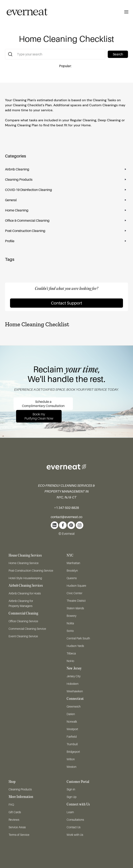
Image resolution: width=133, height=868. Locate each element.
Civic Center (74, 593)
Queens (72, 578)
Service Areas (17, 827)
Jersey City (74, 676)
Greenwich (74, 706)
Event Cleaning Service (23, 636)
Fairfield (72, 737)
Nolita (70, 623)
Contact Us (73, 827)
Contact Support (66, 303)
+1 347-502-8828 (66, 508)
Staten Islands (75, 608)
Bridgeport (73, 752)
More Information (21, 797)
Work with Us (75, 835)
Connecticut (75, 699)
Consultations (75, 820)
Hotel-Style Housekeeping (25, 578)
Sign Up (72, 797)
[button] (126, 12)
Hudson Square (76, 586)
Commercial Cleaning (23, 614)
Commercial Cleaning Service (27, 629)
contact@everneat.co (66, 517)
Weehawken (75, 691)
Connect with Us (78, 805)
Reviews (14, 820)
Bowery (72, 616)
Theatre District (76, 601)
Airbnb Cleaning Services (26, 586)
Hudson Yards (75, 646)
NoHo (70, 661)
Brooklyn (72, 570)
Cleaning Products (20, 789)
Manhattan (73, 563)
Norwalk (72, 721)
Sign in (71, 789)
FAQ (11, 805)
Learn (70, 812)
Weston (72, 767)
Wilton (71, 759)
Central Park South (78, 638)
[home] (24, 12)
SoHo (70, 631)
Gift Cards (15, 812)
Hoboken (73, 684)
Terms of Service (19, 835)
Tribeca (71, 653)
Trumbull (72, 744)
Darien (71, 714)
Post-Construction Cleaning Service (31, 570)
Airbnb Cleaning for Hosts (25, 593)
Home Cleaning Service (24, 563)
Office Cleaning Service (23, 621)
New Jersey (74, 669)
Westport (72, 729)
